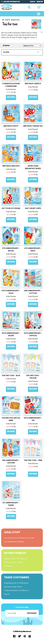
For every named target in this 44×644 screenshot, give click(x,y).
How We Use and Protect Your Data (19, 538)
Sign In (33, 2)
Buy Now (11, 97)
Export (7, 594)
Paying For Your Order (13, 562)
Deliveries (8, 566)
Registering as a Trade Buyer (16, 583)
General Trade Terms (13, 587)
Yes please (32, 613)
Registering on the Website (16, 559)
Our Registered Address (14, 542)
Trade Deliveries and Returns (16, 590)
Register (40, 2)
